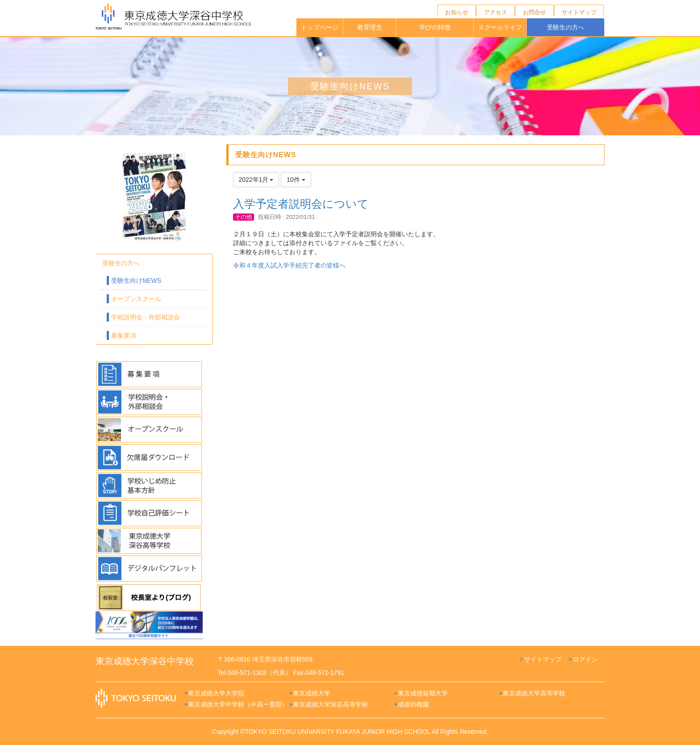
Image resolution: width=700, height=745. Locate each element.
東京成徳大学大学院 (216, 693)
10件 (296, 180)
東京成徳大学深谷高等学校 (330, 704)
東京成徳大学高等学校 (534, 693)
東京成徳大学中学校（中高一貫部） (238, 704)
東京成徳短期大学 (423, 693)
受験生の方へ (566, 27)
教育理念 (370, 27)
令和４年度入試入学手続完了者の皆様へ (289, 265)
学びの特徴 (435, 27)
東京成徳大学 (312, 693)
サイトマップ (543, 659)
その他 (244, 217)
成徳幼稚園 (413, 704)
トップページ (320, 27)
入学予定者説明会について (301, 204)
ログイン (585, 659)
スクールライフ (500, 27)
